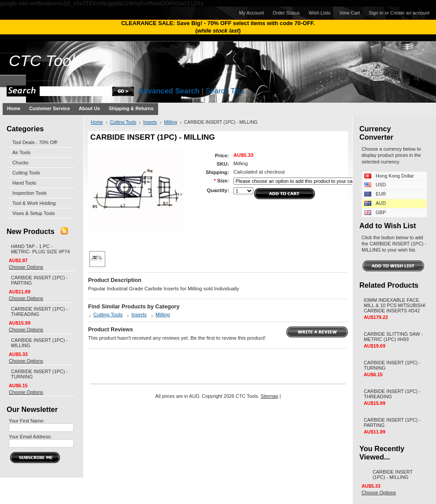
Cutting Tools (26, 173)
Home (97, 122)
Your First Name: (27, 421)
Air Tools (22, 152)
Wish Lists (320, 13)
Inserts (150, 122)
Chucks (20, 163)
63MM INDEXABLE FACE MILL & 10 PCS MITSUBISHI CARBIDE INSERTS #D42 (395, 305)
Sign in (376, 13)
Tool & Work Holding (34, 203)
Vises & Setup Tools (33, 213)
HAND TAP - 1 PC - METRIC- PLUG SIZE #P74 (41, 249)
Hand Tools (24, 183)
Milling (170, 122)
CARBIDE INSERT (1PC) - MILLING (393, 474)
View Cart (349, 13)
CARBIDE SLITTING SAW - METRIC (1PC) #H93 (393, 337)
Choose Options (26, 267)
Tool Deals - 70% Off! (35, 142)
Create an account (410, 13)
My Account (251, 13)
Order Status (286, 13)
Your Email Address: (30, 437)
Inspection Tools (30, 193)
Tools (46, 61)
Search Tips (225, 91)
